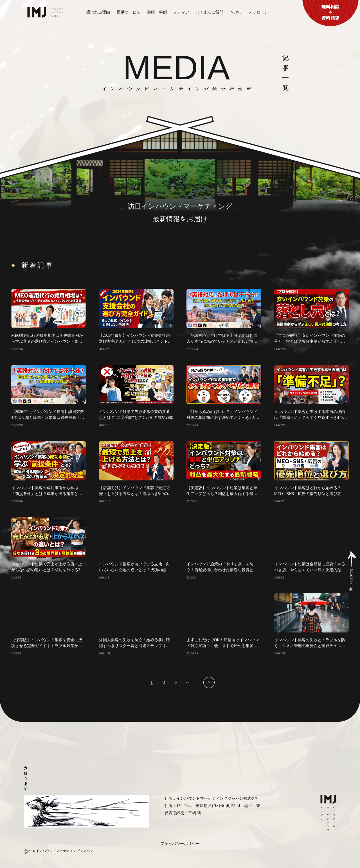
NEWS (236, 12)
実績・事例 (157, 12)
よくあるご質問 (210, 12)
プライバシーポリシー (180, 844)
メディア (181, 12)
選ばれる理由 (98, 12)
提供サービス (129, 12)
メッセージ (258, 12)
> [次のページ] (209, 686)
